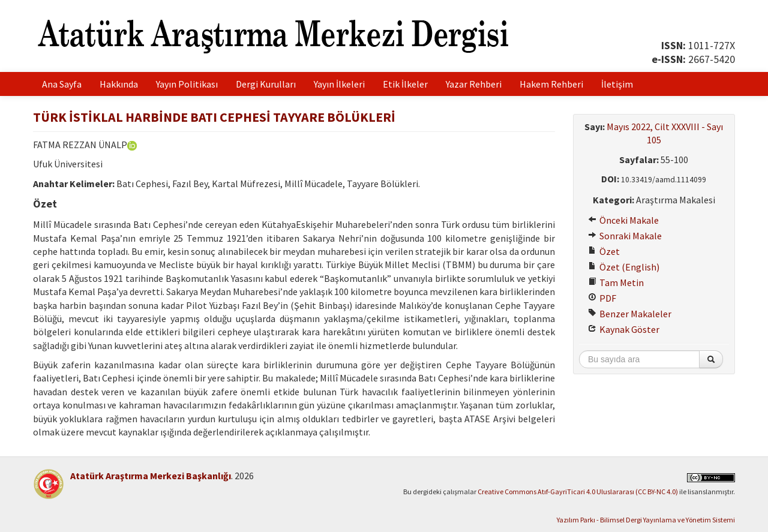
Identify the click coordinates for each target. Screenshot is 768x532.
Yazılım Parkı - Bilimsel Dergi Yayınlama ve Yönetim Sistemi (646, 520)
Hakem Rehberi (551, 84)
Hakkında (119, 84)
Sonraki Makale (625, 236)
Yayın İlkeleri (339, 84)
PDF (602, 298)
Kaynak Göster (624, 329)
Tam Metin (616, 282)
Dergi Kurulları (266, 84)
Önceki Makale (623, 220)
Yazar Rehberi (474, 84)
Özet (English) (624, 267)
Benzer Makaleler (630, 314)
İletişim (617, 84)
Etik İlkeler (405, 84)
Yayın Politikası (187, 84)
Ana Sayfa (62, 84)
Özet (604, 251)
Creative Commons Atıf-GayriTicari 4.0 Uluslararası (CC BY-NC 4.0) (578, 492)
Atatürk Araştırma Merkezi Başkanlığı (151, 476)
